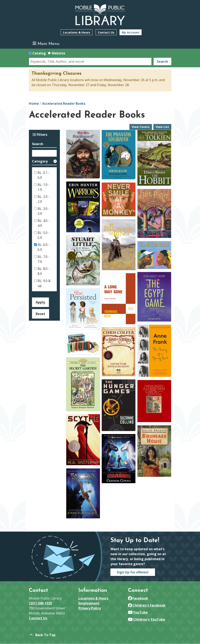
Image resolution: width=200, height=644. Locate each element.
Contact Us (106, 32)
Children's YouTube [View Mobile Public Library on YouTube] (147, 619)
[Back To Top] (100, 635)
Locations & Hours (77, 32)
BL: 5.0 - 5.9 (44, 235)
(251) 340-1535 (40, 603)
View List (162, 127)
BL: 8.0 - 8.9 (44, 271)
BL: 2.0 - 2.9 (44, 199)
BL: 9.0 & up (44, 283)
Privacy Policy (90, 608)
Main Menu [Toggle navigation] (46, 44)
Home (34, 104)
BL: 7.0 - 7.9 (44, 259)
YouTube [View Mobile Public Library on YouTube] (138, 612)
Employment (89, 603)
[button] (44, 162)
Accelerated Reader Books (64, 104)
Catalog (39, 53)
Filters (40, 135)
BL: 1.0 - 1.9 (44, 187)
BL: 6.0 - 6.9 (44, 247)
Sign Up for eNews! (133, 572)
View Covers (141, 127)
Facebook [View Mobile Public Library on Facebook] (138, 598)
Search (162, 61)
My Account (131, 32)
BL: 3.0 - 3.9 (44, 211)
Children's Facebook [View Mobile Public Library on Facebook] (147, 605)
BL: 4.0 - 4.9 (44, 223)
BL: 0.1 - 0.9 (44, 175)
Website (58, 53)
